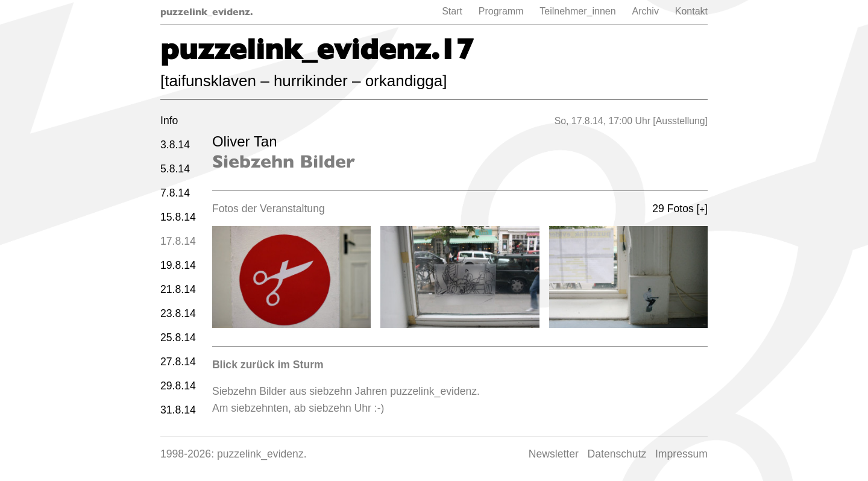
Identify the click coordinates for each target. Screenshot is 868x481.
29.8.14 (178, 386)
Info (169, 121)
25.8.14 (178, 338)
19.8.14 (178, 265)
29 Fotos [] (680, 209)
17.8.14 (178, 241)
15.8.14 (178, 217)
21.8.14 (178, 289)
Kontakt (691, 11)
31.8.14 (178, 410)
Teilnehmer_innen (577, 11)
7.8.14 (175, 193)
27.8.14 (178, 362)
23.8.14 (178, 313)
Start (452, 11)
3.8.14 (175, 145)
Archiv (645, 11)
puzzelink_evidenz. (207, 12)
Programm (501, 11)
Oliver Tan (245, 141)
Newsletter (554, 454)
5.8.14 (175, 169)
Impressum (681, 454)
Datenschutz (617, 454)
